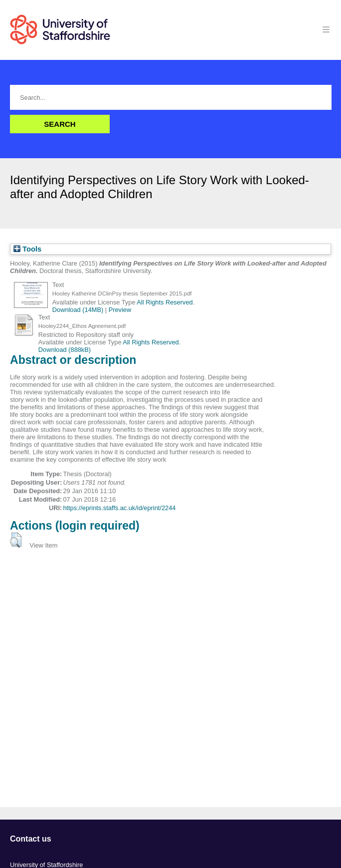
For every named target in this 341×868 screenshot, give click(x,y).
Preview (120, 310)
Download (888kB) (65, 350)
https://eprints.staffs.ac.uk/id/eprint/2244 (119, 508)
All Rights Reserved (165, 302)
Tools (27, 249)
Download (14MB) (78, 310)
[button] (16, 540)
